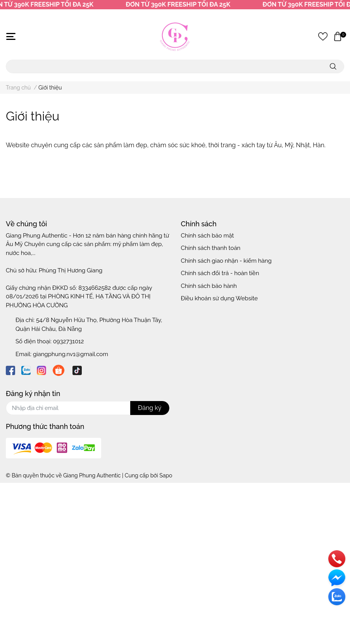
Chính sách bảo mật (208, 236)
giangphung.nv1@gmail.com (71, 354)
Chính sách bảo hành (209, 286)
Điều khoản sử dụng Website (220, 298)
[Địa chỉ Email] (88, 408)
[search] (333, 66)
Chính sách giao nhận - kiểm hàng (226, 261)
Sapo (166, 475)
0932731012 (69, 341)
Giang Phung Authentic (92, 475)
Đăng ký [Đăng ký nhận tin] (150, 408)
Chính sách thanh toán (211, 248)
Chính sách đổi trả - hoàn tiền (220, 273)
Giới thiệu (33, 116)
